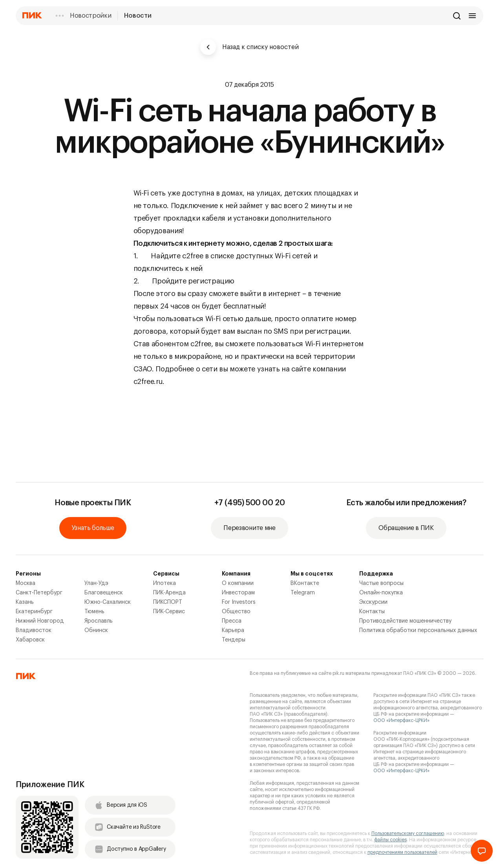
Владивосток (34, 630)
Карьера (233, 630)
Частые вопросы (381, 583)
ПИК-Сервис (169, 612)
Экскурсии (373, 602)
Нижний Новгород (40, 621)
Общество (236, 612)
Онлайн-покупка (381, 593)
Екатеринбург (34, 612)
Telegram (303, 593)
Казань (25, 602)
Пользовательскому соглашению (408, 833)
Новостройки (90, 16)
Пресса (232, 621)
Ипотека (165, 583)
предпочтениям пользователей (402, 852)
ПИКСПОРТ (168, 602)
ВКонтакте (305, 583)
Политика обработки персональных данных (418, 630)
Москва (26, 583)
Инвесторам (238, 593)
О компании (238, 583)
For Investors (239, 602)
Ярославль (99, 621)
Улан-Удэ (96, 583)
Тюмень (94, 612)
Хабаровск (30, 640)
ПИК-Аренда (169, 593)
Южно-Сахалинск (108, 602)
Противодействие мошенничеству (405, 621)
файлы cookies (390, 840)
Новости (138, 16)
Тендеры (234, 640)
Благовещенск (104, 593)
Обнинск (96, 630)
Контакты (372, 612)
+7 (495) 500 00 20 (250, 503)
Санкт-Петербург (39, 593)
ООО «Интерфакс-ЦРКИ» (401, 720)
